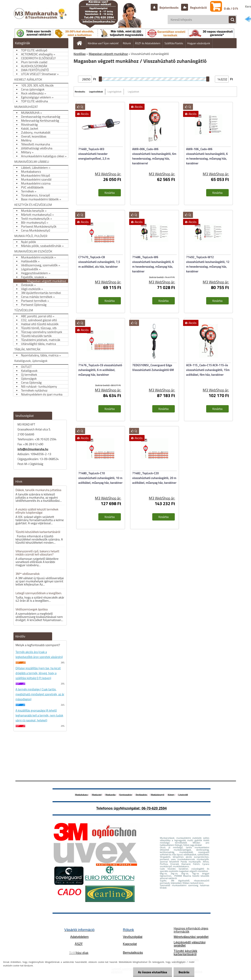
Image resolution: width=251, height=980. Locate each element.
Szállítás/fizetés (174, 43)
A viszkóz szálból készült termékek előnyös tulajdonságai (37, 511)
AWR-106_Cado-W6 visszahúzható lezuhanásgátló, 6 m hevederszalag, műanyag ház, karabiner (207, 156)
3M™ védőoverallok (28, 574)
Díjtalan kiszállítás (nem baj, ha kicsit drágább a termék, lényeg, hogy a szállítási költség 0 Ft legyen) (38, 673)
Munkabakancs (81, 795)
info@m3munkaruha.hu (33, 449)
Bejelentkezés (169, 8)
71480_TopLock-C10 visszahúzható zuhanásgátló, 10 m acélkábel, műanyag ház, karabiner (101, 478)
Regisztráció (198, 8)
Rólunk (127, 43)
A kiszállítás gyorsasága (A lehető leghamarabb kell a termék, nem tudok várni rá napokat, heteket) (39, 715)
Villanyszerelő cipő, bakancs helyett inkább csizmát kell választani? (38, 553)
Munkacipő (97, 795)
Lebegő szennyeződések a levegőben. (39, 593)
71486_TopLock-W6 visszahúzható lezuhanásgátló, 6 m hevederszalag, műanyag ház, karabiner (153, 264)
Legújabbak (133, 92)
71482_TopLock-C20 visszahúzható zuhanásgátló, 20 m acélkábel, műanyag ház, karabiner (154, 478)
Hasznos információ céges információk (191, 930)
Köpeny (171, 795)
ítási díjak (79, 953)
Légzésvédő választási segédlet (189, 944)
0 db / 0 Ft (231, 8)
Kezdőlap (80, 54)
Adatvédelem (79, 937)
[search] (230, 20)
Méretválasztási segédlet (191, 937)
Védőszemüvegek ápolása (32, 609)
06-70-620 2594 (154, 808)
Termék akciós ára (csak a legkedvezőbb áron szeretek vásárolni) (39, 654)
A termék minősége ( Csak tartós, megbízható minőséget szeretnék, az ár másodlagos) (40, 694)
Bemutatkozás (133, 953)
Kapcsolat (130, 944)
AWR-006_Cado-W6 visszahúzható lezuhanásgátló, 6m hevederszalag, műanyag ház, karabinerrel (154, 156)
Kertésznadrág (125, 795)
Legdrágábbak (114, 92)
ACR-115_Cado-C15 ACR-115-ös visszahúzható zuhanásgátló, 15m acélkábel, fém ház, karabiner (208, 370)
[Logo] (41, 18)
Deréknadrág (141, 795)
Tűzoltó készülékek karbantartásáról (38, 532)
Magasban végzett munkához (108, 54)
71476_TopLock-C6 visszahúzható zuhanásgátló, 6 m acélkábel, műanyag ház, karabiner (100, 370)
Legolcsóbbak (96, 92)
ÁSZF (79, 944)
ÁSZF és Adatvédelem (148, 43)
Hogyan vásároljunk (199, 43)
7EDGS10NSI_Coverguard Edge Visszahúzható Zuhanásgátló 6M (153, 368)
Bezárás (184, 972)
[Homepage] (81, 43)
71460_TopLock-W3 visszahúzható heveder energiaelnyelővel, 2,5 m (94, 154)
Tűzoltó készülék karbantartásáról (185, 953)
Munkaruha (110, 795)
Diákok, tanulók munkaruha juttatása (39, 490)
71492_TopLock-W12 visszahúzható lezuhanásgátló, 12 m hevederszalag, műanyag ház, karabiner (208, 264)
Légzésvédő (183, 795)
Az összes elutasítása (153, 972)
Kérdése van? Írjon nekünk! (103, 43)
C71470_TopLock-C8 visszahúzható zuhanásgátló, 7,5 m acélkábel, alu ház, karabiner (99, 262)
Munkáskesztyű (157, 795)
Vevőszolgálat (133, 937)
